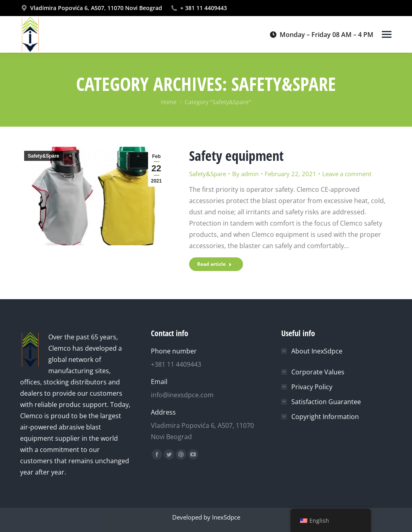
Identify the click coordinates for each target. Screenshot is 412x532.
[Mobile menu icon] (387, 34)
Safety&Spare (43, 156)
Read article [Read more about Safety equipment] (214, 264)
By (245, 174)
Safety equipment (236, 156)
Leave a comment (347, 174)
